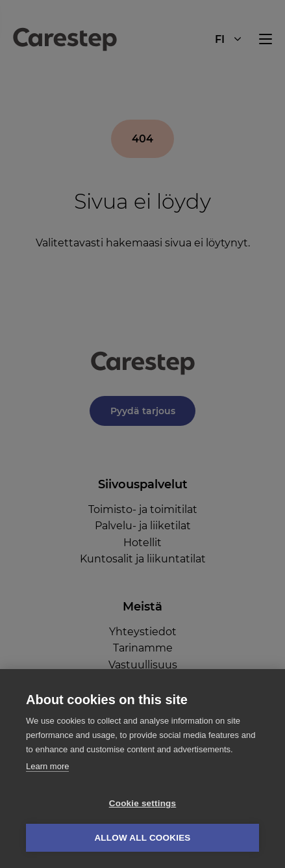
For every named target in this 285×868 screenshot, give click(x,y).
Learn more (47, 766)
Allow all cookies (142, 838)
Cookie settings (143, 803)
